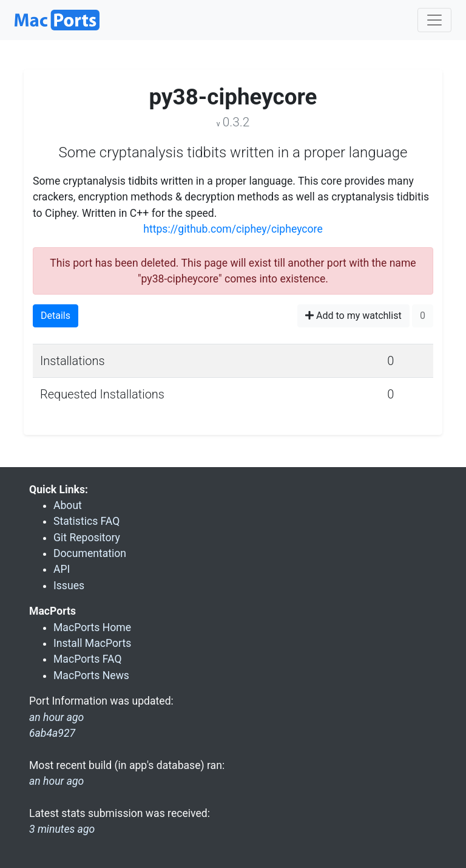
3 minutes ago (62, 829)
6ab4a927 (52, 733)
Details (56, 316)
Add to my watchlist (353, 316)
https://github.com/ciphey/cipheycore (233, 229)
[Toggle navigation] (434, 20)
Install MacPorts (92, 643)
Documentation (90, 553)
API (62, 569)
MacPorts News (91, 675)
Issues (69, 586)
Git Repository (87, 538)
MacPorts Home (92, 627)
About (68, 505)
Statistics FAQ (86, 521)
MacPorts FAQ (88, 659)
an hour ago (56, 781)
